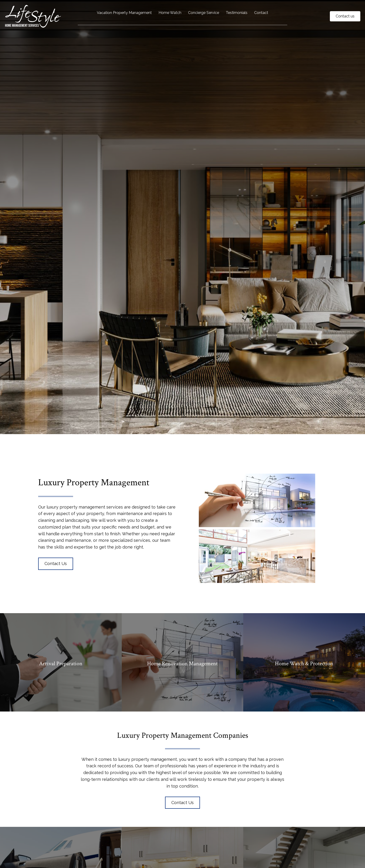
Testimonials (237, 13)
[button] (56, 564)
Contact (261, 13)
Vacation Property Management (124, 13)
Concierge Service (204, 13)
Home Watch (170, 13)
